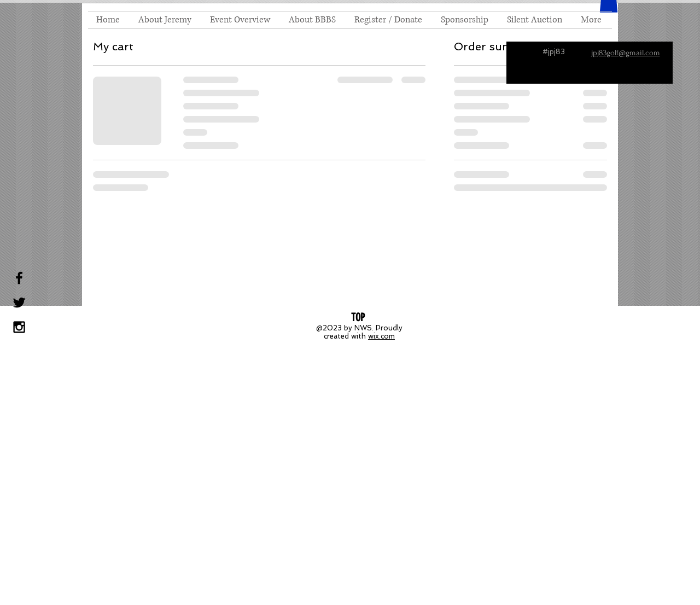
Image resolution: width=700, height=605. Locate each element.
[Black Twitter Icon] (19, 302)
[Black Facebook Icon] (19, 278)
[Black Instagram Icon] (19, 327)
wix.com (381, 336)
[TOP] (358, 317)
